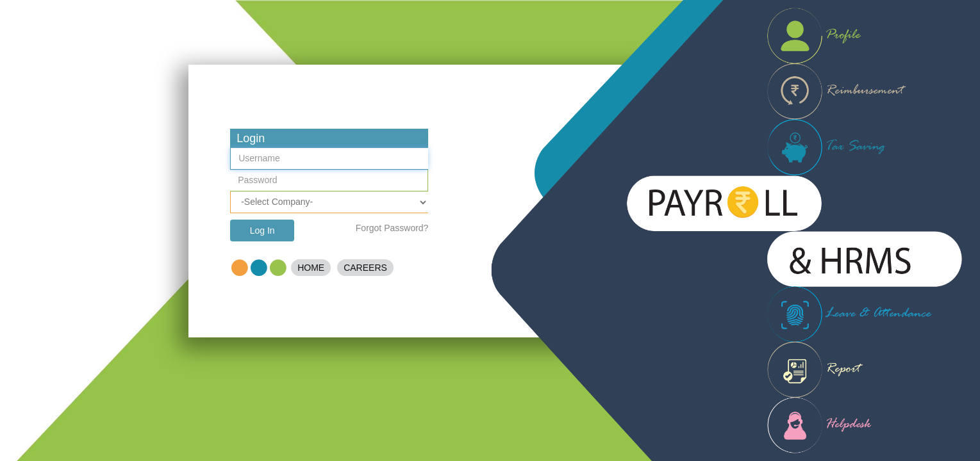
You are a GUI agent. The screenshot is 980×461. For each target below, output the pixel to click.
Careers (365, 268)
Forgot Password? (392, 228)
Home (311, 268)
